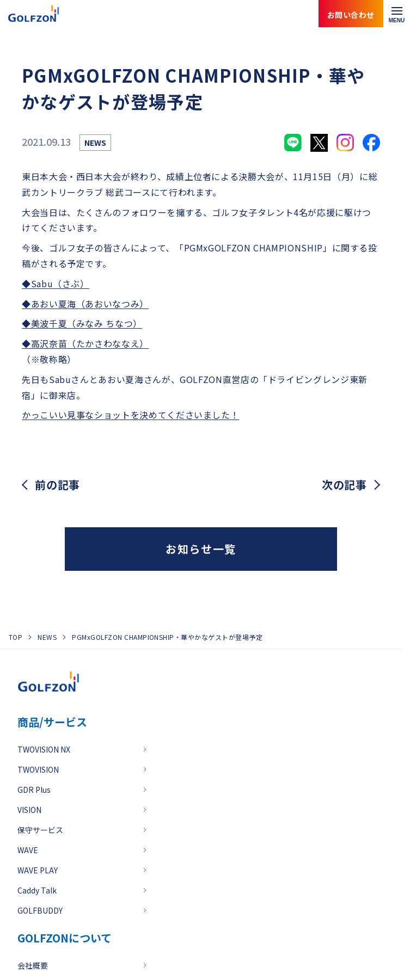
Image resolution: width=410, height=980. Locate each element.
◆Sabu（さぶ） (56, 283)
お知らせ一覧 (201, 549)
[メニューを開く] (397, 14)
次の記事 (344, 485)
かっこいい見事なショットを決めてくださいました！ (130, 415)
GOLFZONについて (65, 938)
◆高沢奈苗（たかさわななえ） (85, 343)
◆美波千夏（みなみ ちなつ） (82, 323)
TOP (16, 637)
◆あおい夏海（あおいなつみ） (85, 304)
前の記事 (57, 485)
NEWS (47, 637)
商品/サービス (52, 722)
